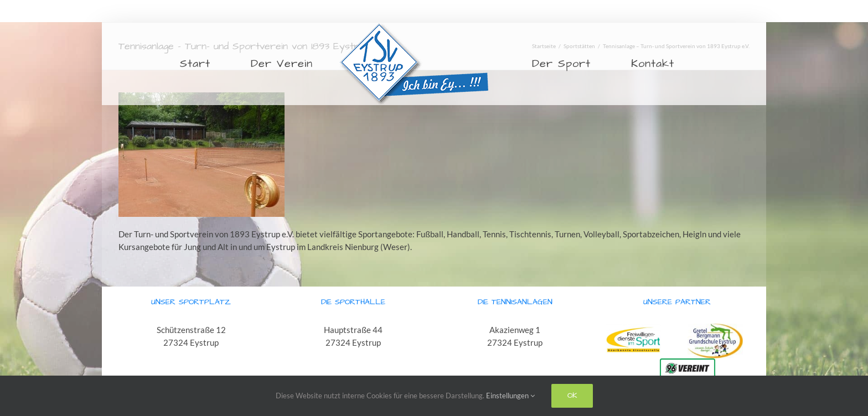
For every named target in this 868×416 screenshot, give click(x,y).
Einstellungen (510, 396)
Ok (572, 396)
